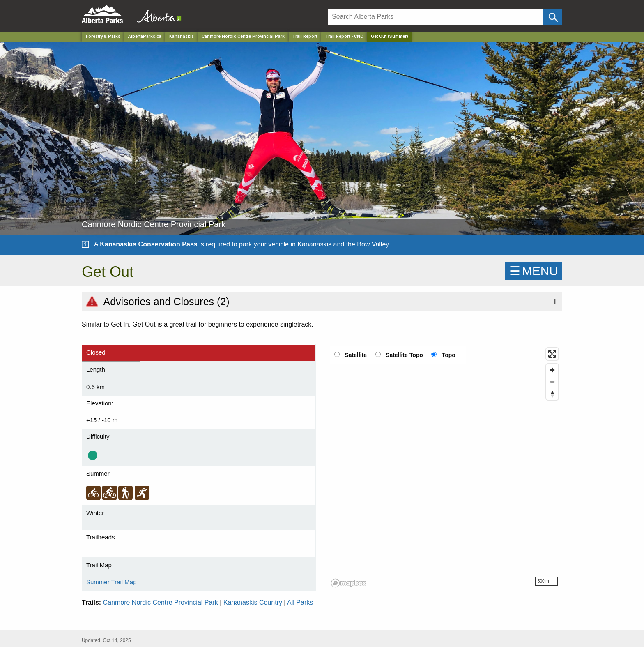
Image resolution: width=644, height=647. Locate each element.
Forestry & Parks (103, 36)
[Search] (436, 17)
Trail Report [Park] (305, 36)
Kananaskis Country (253, 602)
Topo (449, 355)
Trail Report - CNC (344, 36)
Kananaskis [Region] (182, 36)
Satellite (356, 355)
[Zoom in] (552, 370)
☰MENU (534, 271)
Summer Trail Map (112, 582)
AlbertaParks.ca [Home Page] (145, 36)
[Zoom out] (552, 382)
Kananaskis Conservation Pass (148, 244)
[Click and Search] (553, 17)
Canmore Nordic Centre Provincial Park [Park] (243, 36)
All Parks (300, 602)
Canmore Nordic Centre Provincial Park (161, 602)
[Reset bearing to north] (552, 394)
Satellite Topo (404, 355)
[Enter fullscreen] (552, 354)
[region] (445, 467)
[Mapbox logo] (349, 583)
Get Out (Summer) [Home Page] (390, 36)
